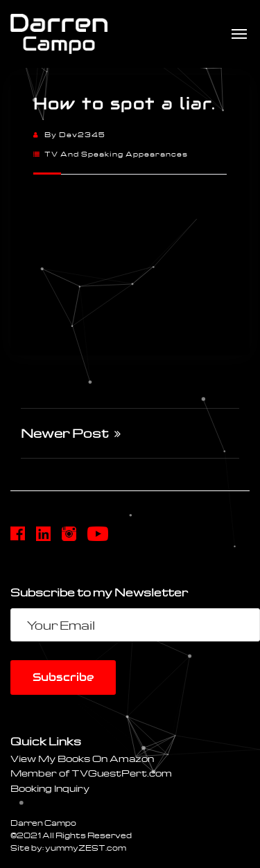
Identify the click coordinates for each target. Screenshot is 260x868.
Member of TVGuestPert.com (91, 773)
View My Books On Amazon (82, 758)
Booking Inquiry (50, 788)
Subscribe (63, 677)
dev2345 (82, 134)
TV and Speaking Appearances (116, 154)
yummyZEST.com (86, 848)
